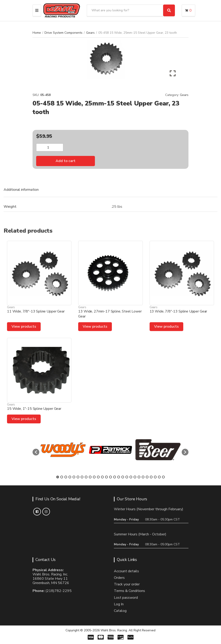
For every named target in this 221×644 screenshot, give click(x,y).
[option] (63, 450)
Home (37, 33)
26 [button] (159, 477)
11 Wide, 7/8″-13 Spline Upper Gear (36, 311)
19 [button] (131, 477)
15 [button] (115, 477)
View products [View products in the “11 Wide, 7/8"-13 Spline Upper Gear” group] (24, 327)
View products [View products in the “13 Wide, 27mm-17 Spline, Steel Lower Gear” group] (95, 327)
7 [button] (82, 477)
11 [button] (98, 477)
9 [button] (90, 477)
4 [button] (70, 477)
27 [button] (163, 477)
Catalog (120, 611)
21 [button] (139, 477)
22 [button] (143, 477)
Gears (90, 33)
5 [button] (74, 477)
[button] (36, 452)
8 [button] (86, 477)
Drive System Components (63, 33)
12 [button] (102, 477)
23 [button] (147, 477)
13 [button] (106, 477)
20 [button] (135, 477)
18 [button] (127, 477)
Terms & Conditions (129, 591)
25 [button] (155, 477)
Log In (119, 604)
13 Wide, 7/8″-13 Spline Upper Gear (178, 311)
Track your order (127, 584)
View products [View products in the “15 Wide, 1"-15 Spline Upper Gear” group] (24, 419)
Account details (126, 571)
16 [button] (119, 477)
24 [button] (151, 477)
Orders (119, 578)
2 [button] (62, 477)
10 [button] (94, 477)
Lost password (126, 598)
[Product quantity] (50, 147)
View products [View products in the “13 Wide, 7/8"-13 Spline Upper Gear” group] (166, 327)
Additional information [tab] (21, 190)
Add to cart (66, 161)
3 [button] (66, 477)
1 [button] (58, 477)
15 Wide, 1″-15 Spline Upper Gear (34, 409)
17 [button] (123, 477)
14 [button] (110, 477)
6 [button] (78, 477)
